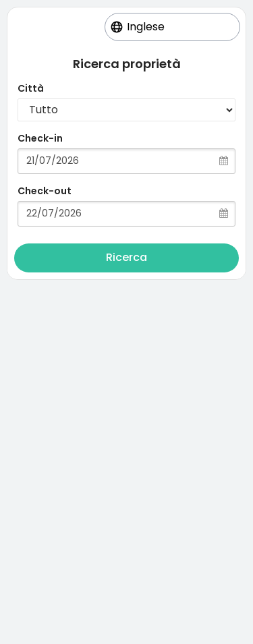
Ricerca (126, 257)
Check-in (40, 138)
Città (31, 88)
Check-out (45, 191)
